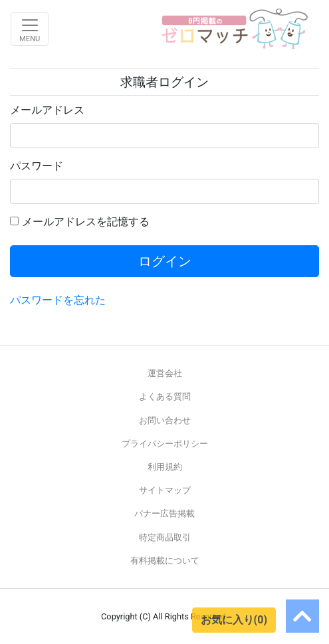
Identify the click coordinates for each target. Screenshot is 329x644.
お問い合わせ (165, 420)
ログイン (165, 261)
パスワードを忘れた (58, 300)
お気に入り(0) (234, 620)
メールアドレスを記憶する (86, 222)
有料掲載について (165, 561)
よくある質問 (165, 396)
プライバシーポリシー (165, 444)
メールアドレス (47, 110)
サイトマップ (165, 490)
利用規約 (165, 467)
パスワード (37, 166)
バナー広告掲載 (164, 513)
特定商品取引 (165, 537)
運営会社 (165, 373)
